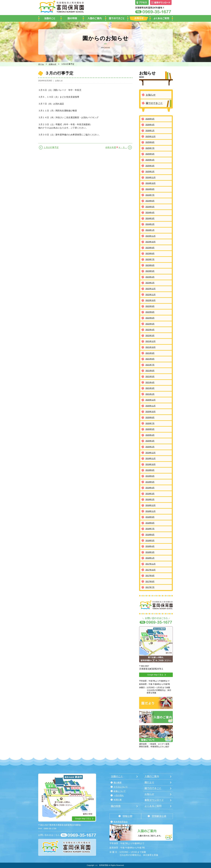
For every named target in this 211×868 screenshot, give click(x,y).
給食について (120, 791)
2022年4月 (150, 330)
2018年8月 (150, 523)
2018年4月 (150, 546)
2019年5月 (150, 482)
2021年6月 (150, 371)
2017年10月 (151, 570)
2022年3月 (150, 336)
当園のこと (117, 776)
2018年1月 (150, 558)
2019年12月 (151, 453)
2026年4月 (150, 125)
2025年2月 (150, 172)
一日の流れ (119, 795)
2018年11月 (151, 511)
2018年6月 (150, 535)
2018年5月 (150, 541)
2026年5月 (150, 119)
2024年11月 (151, 177)
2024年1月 (150, 230)
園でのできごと (154, 103)
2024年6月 (150, 201)
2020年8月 (150, 417)
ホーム (41, 64)
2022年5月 (150, 324)
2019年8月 (150, 470)
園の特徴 (116, 806)
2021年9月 (150, 353)
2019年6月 (150, 476)
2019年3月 (150, 494)
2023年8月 (150, 253)
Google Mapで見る (155, 675)
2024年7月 (150, 195)
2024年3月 (150, 218)
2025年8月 (150, 142)
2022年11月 (151, 295)
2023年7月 (150, 259)
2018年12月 (151, 505)
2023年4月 (150, 277)
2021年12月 (151, 341)
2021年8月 (150, 359)
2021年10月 (151, 347)
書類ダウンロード (154, 800)
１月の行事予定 (51, 147)
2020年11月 (151, 406)
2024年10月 (151, 183)
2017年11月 (151, 564)
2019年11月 (151, 458)
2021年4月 (150, 382)
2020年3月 (150, 441)
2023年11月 (151, 236)
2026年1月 (150, 131)
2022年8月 (150, 312)
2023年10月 (151, 242)
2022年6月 (150, 318)
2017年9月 (150, 576)
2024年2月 (150, 224)
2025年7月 (150, 148)
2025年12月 (151, 136)
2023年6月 (150, 265)
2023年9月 (150, 248)
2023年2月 (150, 283)
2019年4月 (150, 488)
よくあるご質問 (153, 806)
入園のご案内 (152, 776)
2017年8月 (150, 581)
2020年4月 (150, 435)
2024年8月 (150, 189)
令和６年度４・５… (116, 147)
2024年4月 (150, 213)
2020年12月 (151, 400)
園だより (149, 782)
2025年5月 (150, 154)
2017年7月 (150, 587)
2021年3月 (150, 388)
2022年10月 (151, 300)
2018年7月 (150, 529)
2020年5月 (150, 429)
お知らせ (52, 64)
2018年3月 (150, 552)
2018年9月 (150, 517)
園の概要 (118, 783)
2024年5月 (150, 207)
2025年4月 (150, 160)
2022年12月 (151, 289)
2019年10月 (151, 464)
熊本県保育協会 (121, 822)
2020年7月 (150, 423)
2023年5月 (150, 271)
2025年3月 (150, 166)
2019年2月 (150, 499)
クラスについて (121, 787)
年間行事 (118, 800)
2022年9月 (150, 306)
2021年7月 (150, 365)
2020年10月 (151, 412)
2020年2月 (150, 447)
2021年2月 (150, 394)
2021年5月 (150, 377)
